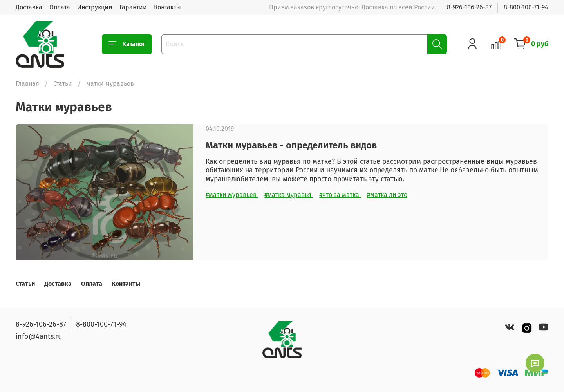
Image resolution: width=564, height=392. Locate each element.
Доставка (29, 7)
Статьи (63, 84)
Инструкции (95, 7)
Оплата (60, 7)
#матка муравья (289, 195)
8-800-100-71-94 (526, 7)
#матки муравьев (232, 195)
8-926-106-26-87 (469, 7)
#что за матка (340, 195)
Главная (27, 84)
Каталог (127, 44)
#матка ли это (387, 195)
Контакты (167, 7)
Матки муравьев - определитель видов (291, 145)
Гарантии (133, 7)
